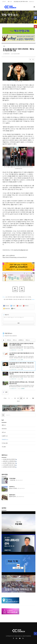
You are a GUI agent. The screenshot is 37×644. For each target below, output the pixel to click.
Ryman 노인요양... (13, 488)
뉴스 (9, 19)
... (12, 398)
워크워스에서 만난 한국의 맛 (9, 459)
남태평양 (21, 340)
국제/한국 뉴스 (14, 19)
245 (18, 398)
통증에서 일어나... (13, 497)
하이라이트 (4, 429)
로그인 (11, 2)
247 (24, 398)
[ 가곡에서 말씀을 (12, 479)
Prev (5, 398)
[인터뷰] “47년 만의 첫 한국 (9, 467)
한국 (9, 340)
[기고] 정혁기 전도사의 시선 (9, 465)
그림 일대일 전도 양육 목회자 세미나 (21, 2)
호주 (15, 340)
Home (5, 19)
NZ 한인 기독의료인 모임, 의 (9, 463)
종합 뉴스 (4, 425)
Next (18, 401)
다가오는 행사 (5, 443)
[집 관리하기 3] (12, 487)
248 (27, 398)
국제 (28, 340)
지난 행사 (4, 447)
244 (15, 398)
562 (33, 398)
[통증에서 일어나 (12, 495)
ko (35, 13)
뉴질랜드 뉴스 (5, 436)
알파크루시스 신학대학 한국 (9, 461)
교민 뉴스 (4, 432)
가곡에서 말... (12, 480)
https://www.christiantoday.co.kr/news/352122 (15, 257)
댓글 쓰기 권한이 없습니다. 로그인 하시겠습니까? (14, 317)
